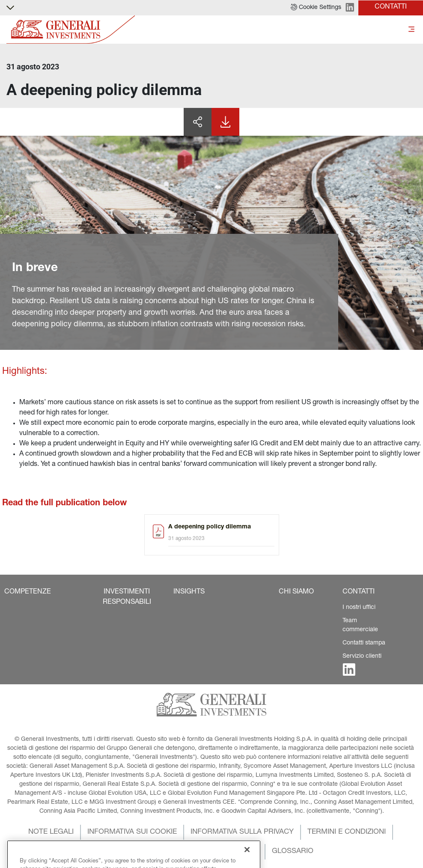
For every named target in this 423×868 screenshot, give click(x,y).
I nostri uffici (359, 608)
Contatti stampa (364, 643)
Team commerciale (360, 625)
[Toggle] (411, 30)
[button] (316, 8)
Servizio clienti (362, 656)
